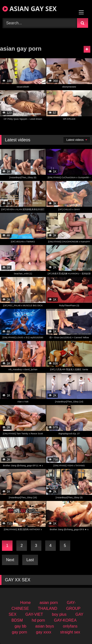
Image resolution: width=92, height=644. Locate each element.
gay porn (19, 632)
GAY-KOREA (65, 620)
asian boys (45, 626)
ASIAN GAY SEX (29, 9)
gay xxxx (44, 632)
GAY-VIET (34, 614)
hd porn (38, 620)
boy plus (59, 614)
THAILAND (48, 608)
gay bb (20, 626)
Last (30, 560)
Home (26, 603)
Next (10, 560)
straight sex (70, 632)
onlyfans (70, 626)
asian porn (49, 603)
